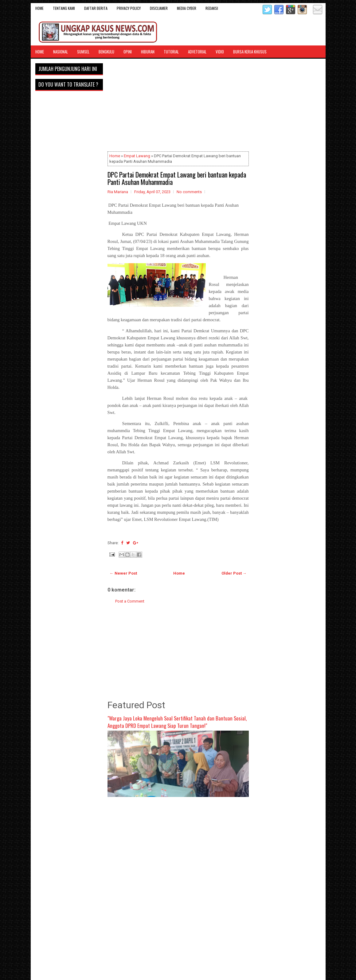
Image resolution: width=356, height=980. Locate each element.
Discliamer (159, 8)
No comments (189, 192)
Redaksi (212, 8)
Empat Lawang (137, 156)
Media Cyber (187, 8)
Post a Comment (130, 601)
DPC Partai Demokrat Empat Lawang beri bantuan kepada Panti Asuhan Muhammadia (177, 178)
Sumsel (83, 52)
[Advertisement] (178, 106)
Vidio (220, 52)
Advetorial (197, 52)
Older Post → (234, 573)
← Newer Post (123, 573)
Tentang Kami (64, 8)
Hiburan (148, 52)
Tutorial (171, 52)
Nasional (61, 52)
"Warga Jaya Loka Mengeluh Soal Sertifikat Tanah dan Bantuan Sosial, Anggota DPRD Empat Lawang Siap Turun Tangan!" (177, 722)
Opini (128, 52)
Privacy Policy (129, 8)
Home (39, 8)
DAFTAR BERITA (96, 8)
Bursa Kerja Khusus (250, 52)
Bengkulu (106, 52)
